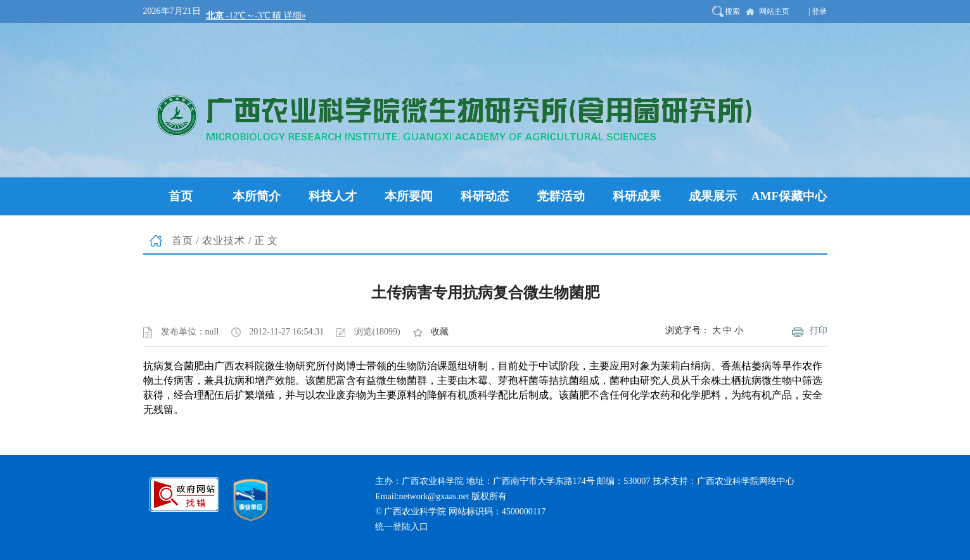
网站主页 (774, 11)
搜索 (732, 11)
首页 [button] (181, 196)
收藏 (440, 332)
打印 (819, 330)
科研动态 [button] (485, 196)
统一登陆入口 (402, 527)
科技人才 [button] (333, 196)
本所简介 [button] (257, 196)
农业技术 (224, 240)
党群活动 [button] (561, 196)
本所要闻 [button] (409, 196)
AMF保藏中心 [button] (789, 196)
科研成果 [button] (637, 196)
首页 (182, 240)
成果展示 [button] (713, 196)
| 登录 (818, 11)
